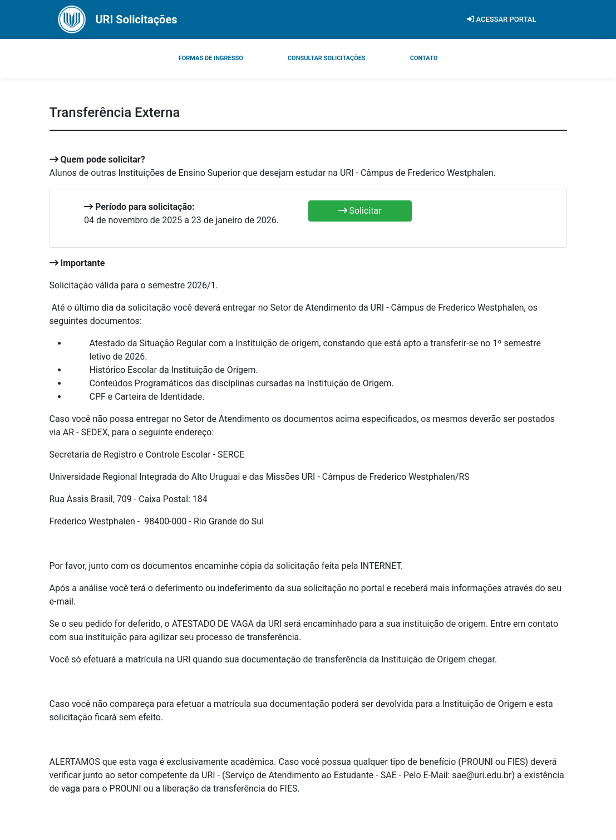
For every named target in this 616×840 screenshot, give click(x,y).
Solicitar (360, 211)
